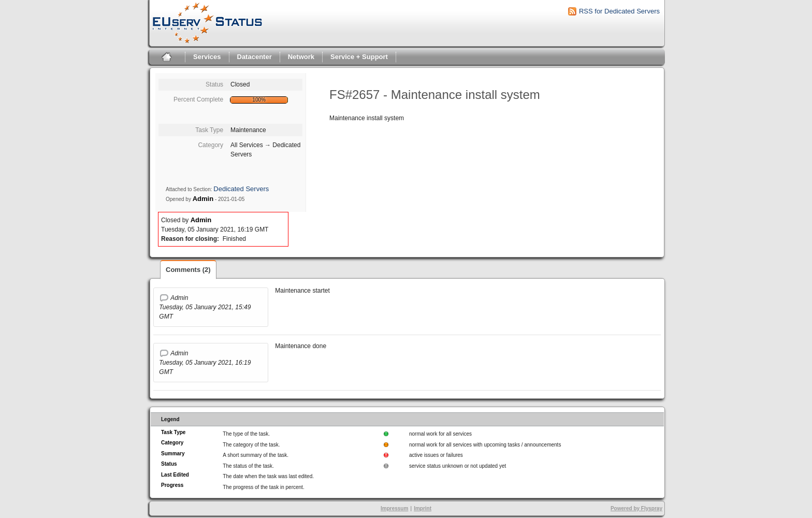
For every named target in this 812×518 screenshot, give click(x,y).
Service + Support (359, 57)
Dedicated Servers (241, 189)
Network (301, 57)
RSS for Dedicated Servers (619, 11)
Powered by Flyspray (636, 508)
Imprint (423, 508)
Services (207, 57)
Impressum (394, 508)
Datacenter (255, 57)
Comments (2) (188, 270)
